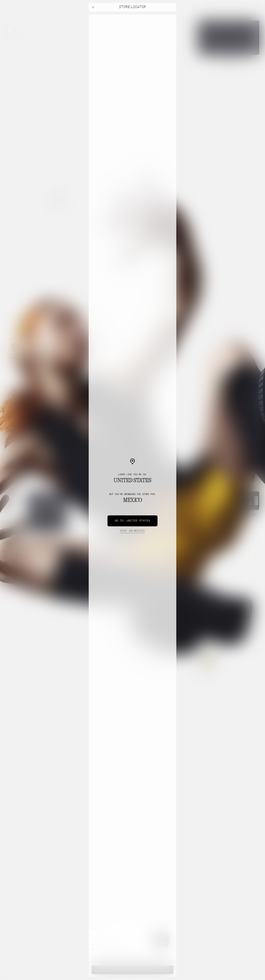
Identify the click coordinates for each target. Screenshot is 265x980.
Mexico (132, 531)
